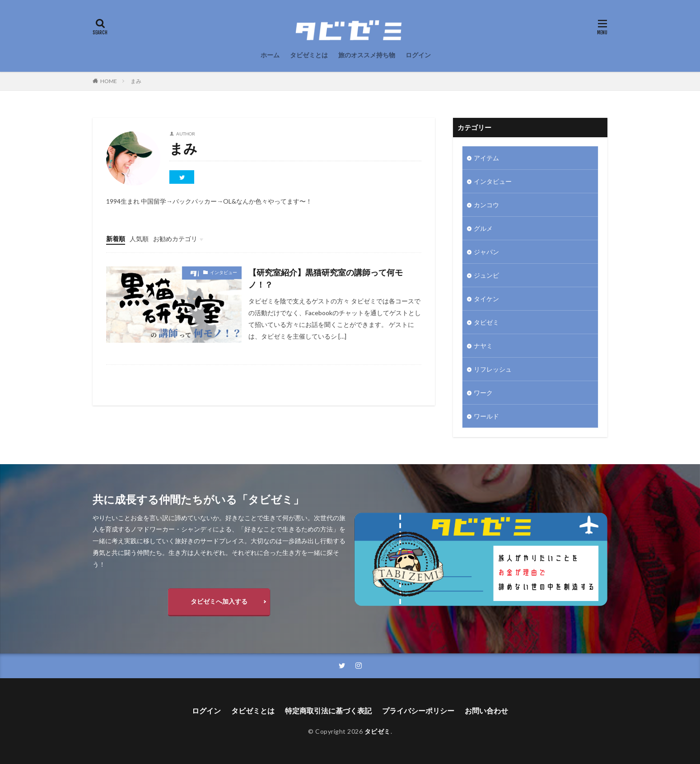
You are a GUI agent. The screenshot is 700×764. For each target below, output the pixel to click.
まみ (136, 81)
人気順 (139, 239)
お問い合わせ (486, 710)
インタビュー (224, 272)
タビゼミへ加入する (219, 601)
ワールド (486, 416)
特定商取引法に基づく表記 (328, 710)
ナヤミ (483, 346)
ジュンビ (486, 275)
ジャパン (486, 252)
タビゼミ (486, 322)
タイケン (486, 299)
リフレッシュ (493, 369)
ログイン (418, 55)
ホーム (270, 55)
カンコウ (486, 205)
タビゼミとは (309, 55)
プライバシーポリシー (418, 710)
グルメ (483, 228)
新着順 (116, 239)
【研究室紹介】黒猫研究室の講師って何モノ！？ (326, 278)
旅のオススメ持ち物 (367, 55)
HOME (109, 81)
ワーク (483, 393)
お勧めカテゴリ (175, 239)
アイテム (486, 158)
